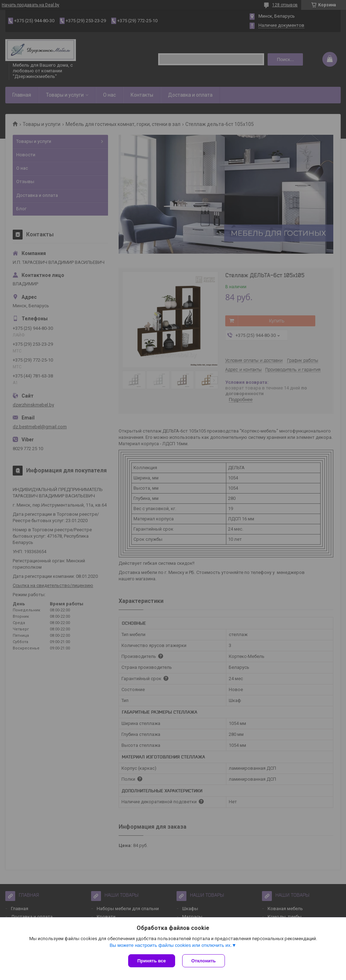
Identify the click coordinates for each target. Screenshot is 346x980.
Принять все (152, 961)
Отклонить (204, 961)
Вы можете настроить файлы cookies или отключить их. (171, 945)
